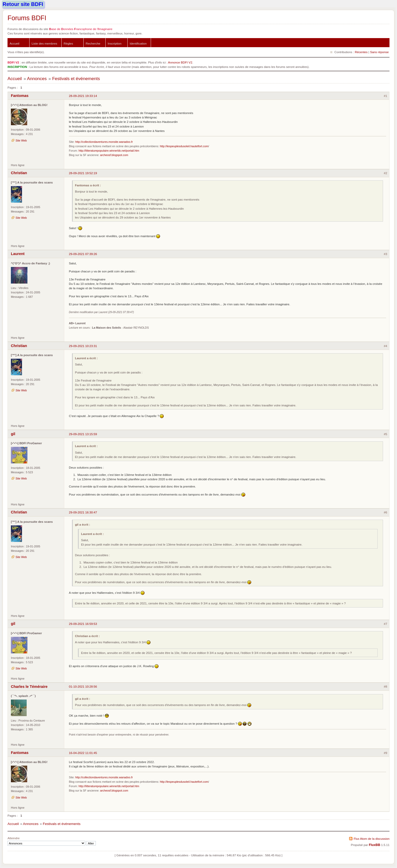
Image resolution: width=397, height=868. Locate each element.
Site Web (21, 140)
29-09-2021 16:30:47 (83, 512)
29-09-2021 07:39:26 (83, 254)
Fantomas (20, 96)
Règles (68, 43)
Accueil (15, 43)
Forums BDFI (27, 18)
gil (13, 434)
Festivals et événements (76, 79)
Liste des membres (44, 43)
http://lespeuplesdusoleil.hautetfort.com (184, 146)
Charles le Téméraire (29, 687)
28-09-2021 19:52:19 (83, 173)
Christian (19, 173)
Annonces (37, 79)
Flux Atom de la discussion (372, 839)
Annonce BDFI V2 (180, 62)
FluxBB (374, 845)
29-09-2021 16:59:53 (83, 624)
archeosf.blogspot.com (114, 155)
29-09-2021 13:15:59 (83, 434)
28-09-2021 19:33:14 (83, 96)
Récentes (361, 52)
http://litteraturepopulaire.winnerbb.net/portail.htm (109, 151)
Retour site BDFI (23, 4)
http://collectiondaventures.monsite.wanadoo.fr (104, 142)
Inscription (115, 43)
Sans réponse (379, 52)
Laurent (18, 254)
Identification (138, 43)
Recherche (93, 43)
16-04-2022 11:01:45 (83, 753)
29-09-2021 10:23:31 (83, 346)
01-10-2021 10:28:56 (83, 686)
